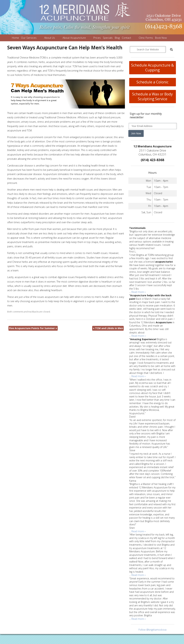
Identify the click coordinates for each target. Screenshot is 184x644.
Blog (117, 38)
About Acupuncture (74, 38)
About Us (50, 38)
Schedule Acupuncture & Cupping (152, 68)
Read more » (139, 292)
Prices (97, 38)
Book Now (161, 38)
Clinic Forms (146, 38)
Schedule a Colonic (152, 82)
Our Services (29, 38)
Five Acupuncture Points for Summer (33, 328)
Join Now (136, 133)
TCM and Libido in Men (108, 328)
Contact (126, 38)
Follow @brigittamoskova (152, 630)
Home (15, 38)
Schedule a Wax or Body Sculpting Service (152, 96)
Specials (108, 38)
